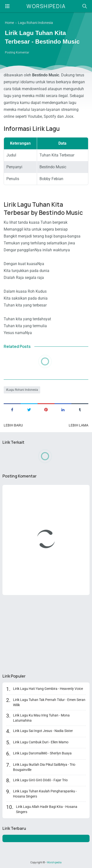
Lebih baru (13, 425)
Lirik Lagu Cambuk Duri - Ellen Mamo (41, 742)
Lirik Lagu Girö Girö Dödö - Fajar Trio (40, 780)
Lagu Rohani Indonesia (23, 390)
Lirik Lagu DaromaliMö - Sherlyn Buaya (42, 753)
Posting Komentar (17, 52)
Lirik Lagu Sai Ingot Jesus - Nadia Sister (43, 731)
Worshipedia (46, 6)
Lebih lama (79, 425)
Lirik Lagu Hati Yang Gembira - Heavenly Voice (48, 689)
